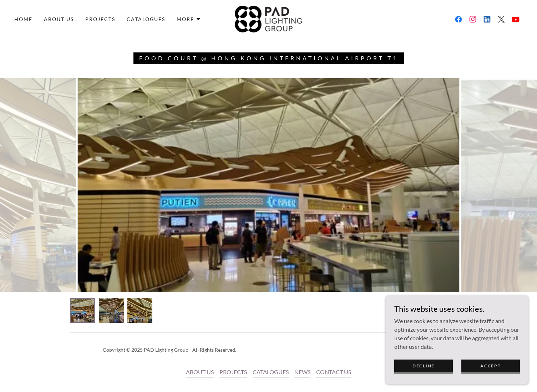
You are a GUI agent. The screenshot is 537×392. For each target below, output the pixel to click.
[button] (189, 19)
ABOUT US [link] (59, 19)
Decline (424, 366)
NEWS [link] (302, 372)
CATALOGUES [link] (146, 19)
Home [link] (23, 19)
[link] (269, 18)
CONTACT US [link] (334, 372)
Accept (490, 366)
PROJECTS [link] (100, 19)
